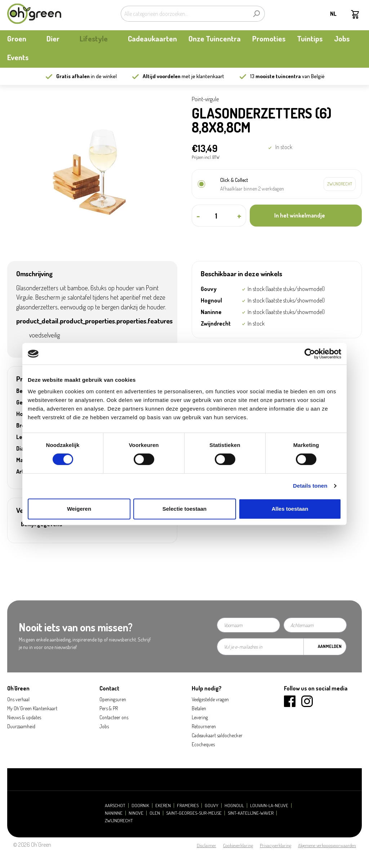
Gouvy (212, 806)
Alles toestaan (290, 509)
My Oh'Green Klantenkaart (32, 708)
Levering (200, 717)
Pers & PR (109, 708)
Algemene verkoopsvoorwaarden (327, 845)
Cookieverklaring (238, 845)
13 (275, 76)
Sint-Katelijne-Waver (251, 813)
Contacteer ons (114, 717)
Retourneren (204, 726)
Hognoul (234, 806)
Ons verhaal (18, 699)
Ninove (136, 813)
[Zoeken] (256, 14)
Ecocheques (203, 744)
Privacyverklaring (275, 845)
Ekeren (163, 806)
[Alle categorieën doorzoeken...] (184, 14)
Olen (155, 813)
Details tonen (310, 486)
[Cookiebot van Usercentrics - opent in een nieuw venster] (310, 354)
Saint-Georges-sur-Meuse (194, 813)
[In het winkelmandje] (306, 216)
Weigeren (79, 509)
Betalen (199, 708)
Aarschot (115, 806)
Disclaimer (206, 845)
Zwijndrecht (119, 821)
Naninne (114, 813)
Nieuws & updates (24, 717)
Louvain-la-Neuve (269, 806)
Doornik (140, 806)
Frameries (188, 806)
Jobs (104, 726)
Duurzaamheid (21, 726)
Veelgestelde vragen (210, 699)
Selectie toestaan (185, 509)
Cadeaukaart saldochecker (217, 735)
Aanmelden (330, 646)
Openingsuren (113, 699)
